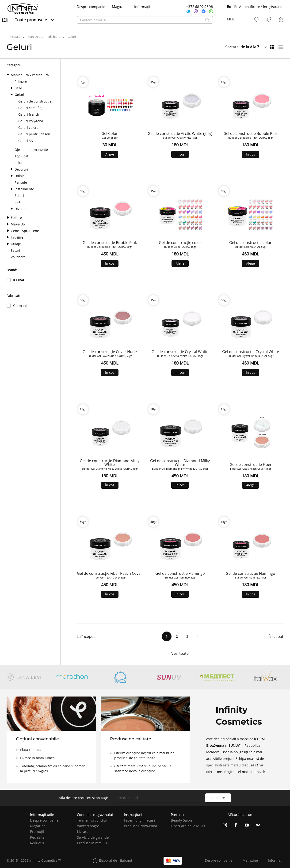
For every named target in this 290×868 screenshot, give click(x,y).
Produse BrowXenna (140, 826)
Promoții (37, 831)
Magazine (120, 7)
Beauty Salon (181, 820)
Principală (13, 37)
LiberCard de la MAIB (188, 826)
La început (86, 636)
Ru (236, 7)
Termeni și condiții (92, 820)
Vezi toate (180, 653)
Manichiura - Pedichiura (44, 37)
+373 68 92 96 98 (200, 7)
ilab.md (126, 860)
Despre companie (91, 7)
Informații (142, 7)
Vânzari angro (88, 826)
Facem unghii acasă (140, 820)
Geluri (72, 37)
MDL (231, 19)
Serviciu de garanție (93, 837)
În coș (180, 154)
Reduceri (37, 843)
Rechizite (37, 837)
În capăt (276, 636)
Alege (110, 154)
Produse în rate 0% (92, 843)
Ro (229, 7)
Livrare (83, 831)
